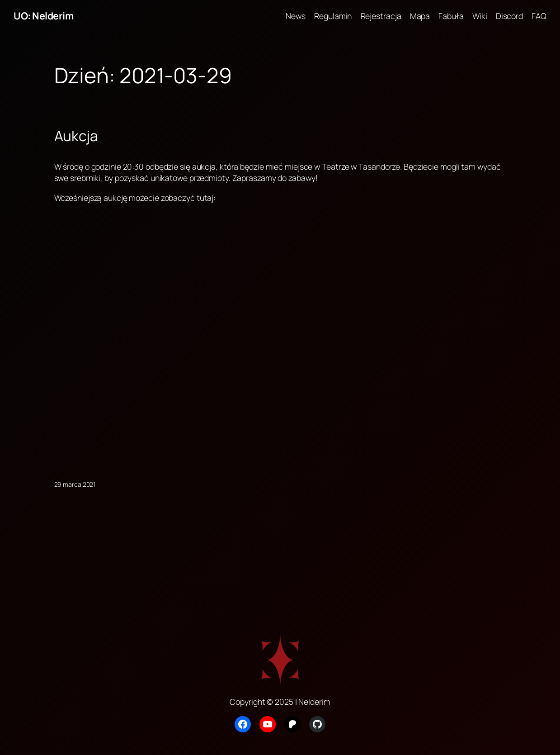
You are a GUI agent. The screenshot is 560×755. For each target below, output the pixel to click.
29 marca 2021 (75, 484)
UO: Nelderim (43, 16)
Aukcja (76, 136)
